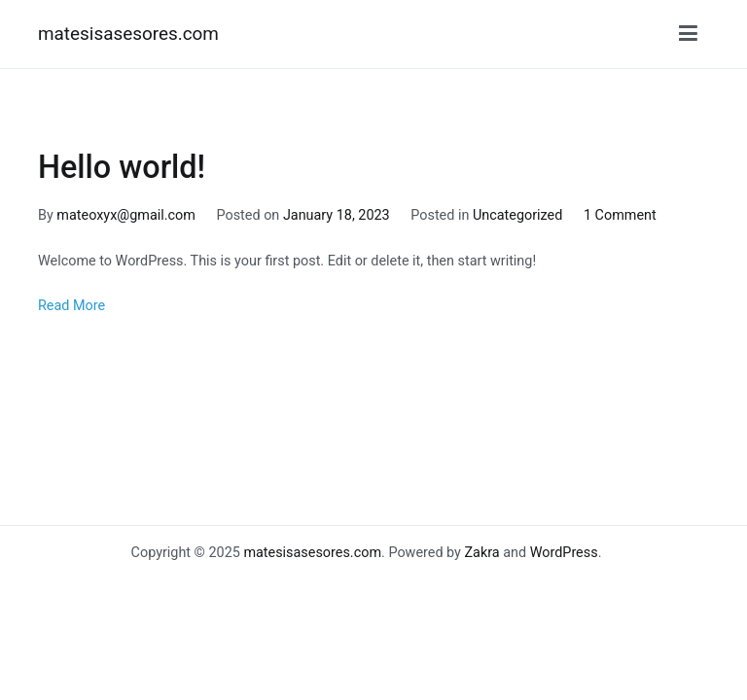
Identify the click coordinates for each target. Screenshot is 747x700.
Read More (71, 306)
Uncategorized (517, 215)
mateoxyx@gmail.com (126, 215)
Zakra (481, 553)
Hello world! (122, 167)
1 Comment (620, 215)
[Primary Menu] (688, 34)
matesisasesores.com (128, 34)
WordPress (564, 553)
